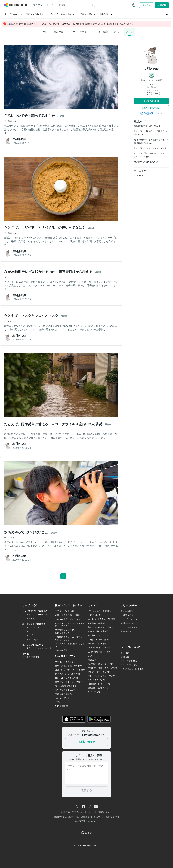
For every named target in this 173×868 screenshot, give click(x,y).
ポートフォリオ (78, 32)
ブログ (129, 32)
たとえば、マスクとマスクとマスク (150, 148)
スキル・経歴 (101, 32)
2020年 (139, 176)
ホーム (44, 32)
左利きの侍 (151, 69)
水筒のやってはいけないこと (147, 162)
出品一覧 (59, 32)
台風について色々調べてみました (149, 126)
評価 (117, 32)
